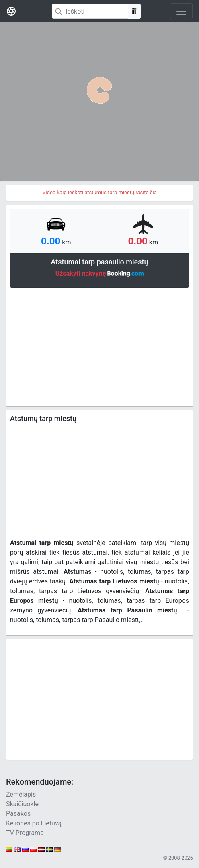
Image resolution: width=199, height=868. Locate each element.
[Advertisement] (99, 346)
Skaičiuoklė (22, 804)
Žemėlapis (21, 794)
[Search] (90, 11)
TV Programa (25, 833)
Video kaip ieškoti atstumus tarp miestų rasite (99, 192)
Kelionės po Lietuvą (34, 823)
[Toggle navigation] (181, 11)
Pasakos (18, 814)
